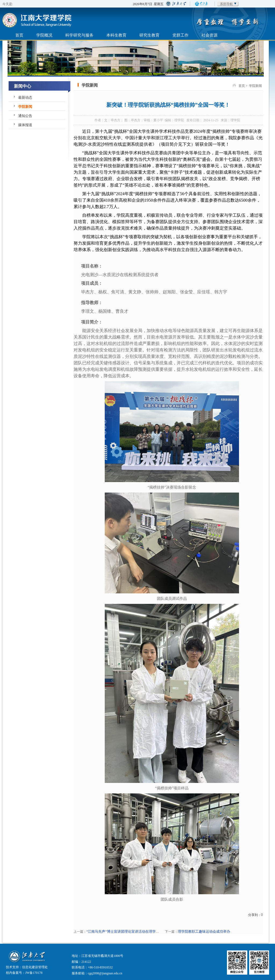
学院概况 (44, 35)
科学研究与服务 (79, 35)
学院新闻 (25, 107)
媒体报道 (25, 125)
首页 (19, 35)
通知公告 (25, 116)
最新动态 (25, 97)
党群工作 (180, 35)
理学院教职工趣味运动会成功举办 (204, 931)
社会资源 (209, 35)
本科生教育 (116, 35)
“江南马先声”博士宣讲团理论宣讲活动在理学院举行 (126, 931)
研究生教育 (149, 35)
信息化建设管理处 (35, 967)
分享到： (255, 915)
